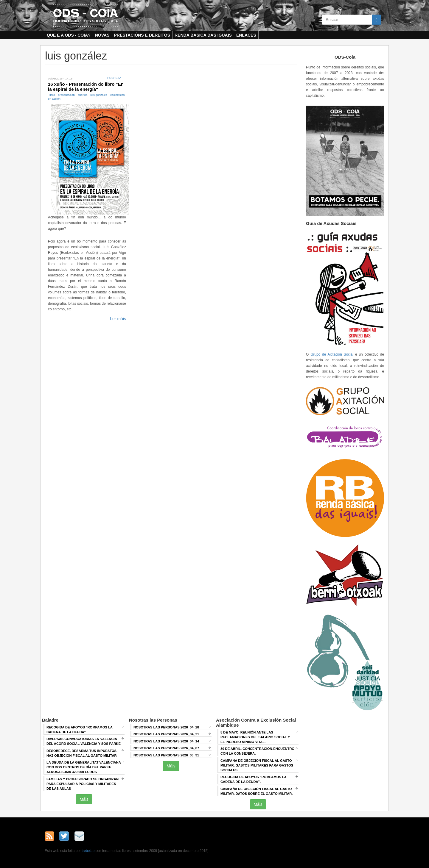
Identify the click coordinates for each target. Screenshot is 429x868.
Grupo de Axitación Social (332, 354)
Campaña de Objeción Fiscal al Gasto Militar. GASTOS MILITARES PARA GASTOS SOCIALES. (257, 765)
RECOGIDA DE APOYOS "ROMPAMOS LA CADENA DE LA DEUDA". (254, 779)
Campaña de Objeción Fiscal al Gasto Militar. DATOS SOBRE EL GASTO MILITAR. (257, 791)
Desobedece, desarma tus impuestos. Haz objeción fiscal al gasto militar (82, 753)
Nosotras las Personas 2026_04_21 (166, 734)
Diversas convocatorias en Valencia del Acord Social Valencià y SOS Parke (84, 741)
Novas (102, 35)
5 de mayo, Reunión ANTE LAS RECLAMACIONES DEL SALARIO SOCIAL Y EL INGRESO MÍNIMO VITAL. (255, 737)
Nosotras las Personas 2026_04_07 (166, 748)
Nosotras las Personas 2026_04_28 (166, 727)
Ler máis (118, 319)
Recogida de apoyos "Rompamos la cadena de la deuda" (80, 730)
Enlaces (246, 35)
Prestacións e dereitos (142, 35)
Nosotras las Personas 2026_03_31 (166, 755)
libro (52, 95)
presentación (66, 95)
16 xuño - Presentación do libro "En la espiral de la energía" (86, 87)
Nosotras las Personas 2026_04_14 (166, 741)
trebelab (88, 851)
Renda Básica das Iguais (203, 35)
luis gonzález (99, 95)
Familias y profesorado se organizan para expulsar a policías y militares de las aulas (83, 784)
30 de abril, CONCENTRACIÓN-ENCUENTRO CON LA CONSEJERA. (257, 751)
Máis (84, 799)
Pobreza (114, 78)
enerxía (83, 95)
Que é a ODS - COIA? (69, 35)
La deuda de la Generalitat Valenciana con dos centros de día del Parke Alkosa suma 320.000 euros (84, 767)
